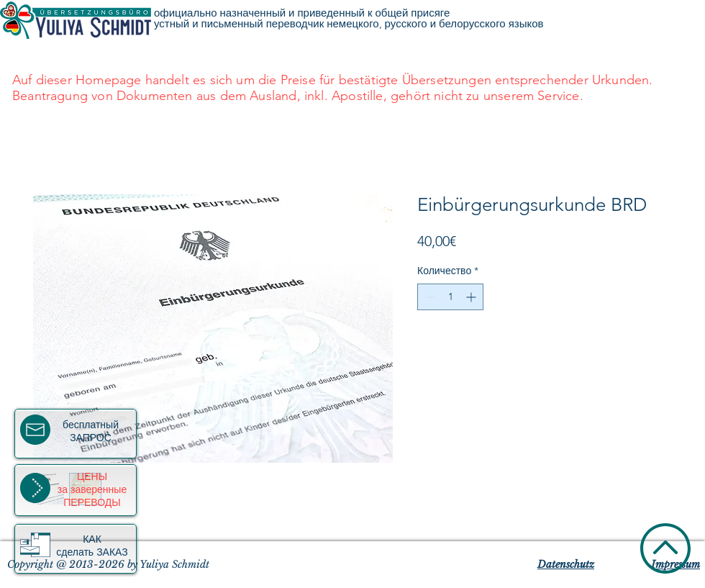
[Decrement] (428, 297)
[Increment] (472, 297)
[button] (35, 545)
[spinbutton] (450, 297)
